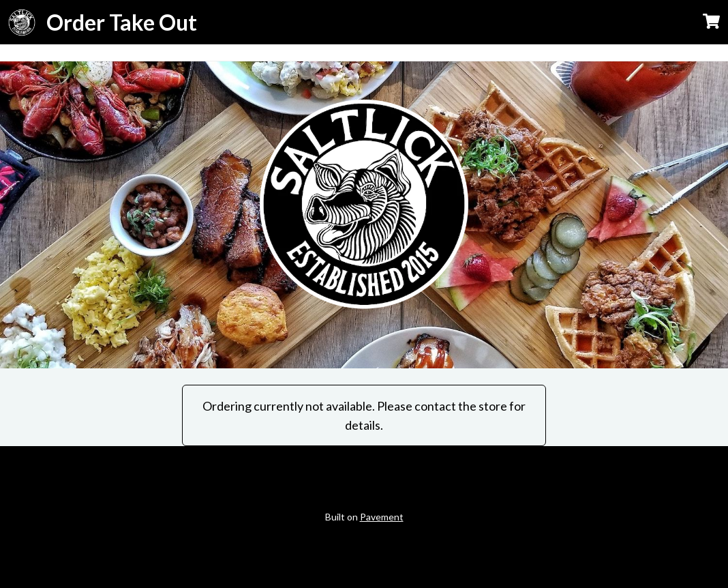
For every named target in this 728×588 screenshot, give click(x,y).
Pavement (382, 517)
